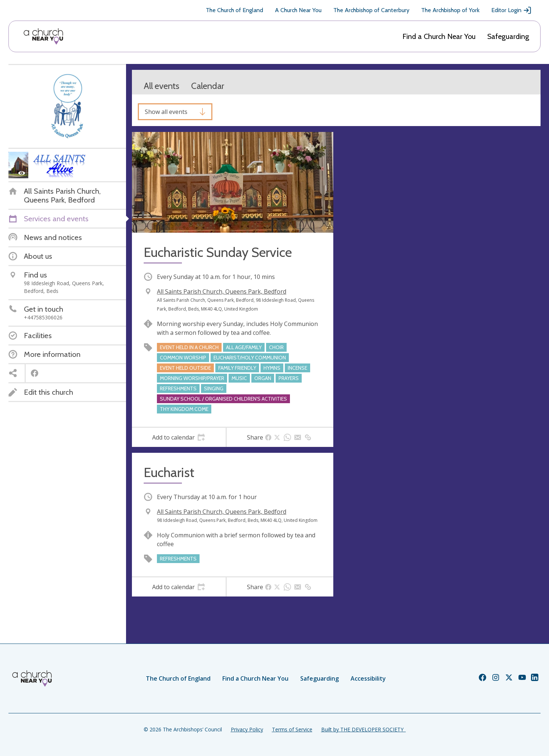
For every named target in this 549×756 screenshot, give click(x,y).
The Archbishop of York (450, 10)
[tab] (179, 437)
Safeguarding (508, 36)
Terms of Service (292, 729)
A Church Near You (298, 10)
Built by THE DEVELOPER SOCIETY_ (363, 729)
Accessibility (368, 678)
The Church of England (234, 10)
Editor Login (512, 10)
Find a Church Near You (439, 36)
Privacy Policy (247, 729)
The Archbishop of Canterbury (371, 10)
